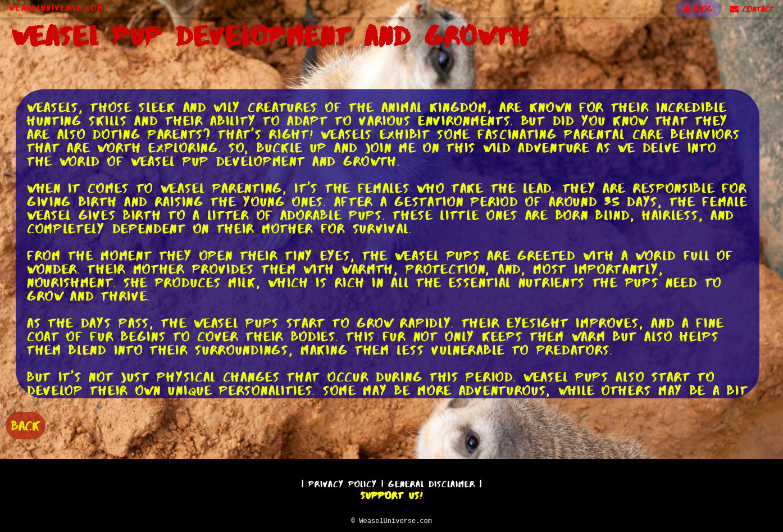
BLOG (698, 9)
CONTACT (752, 9)
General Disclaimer (432, 482)
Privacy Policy (343, 482)
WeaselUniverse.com (56, 8)
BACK (26, 424)
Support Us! (391, 494)
